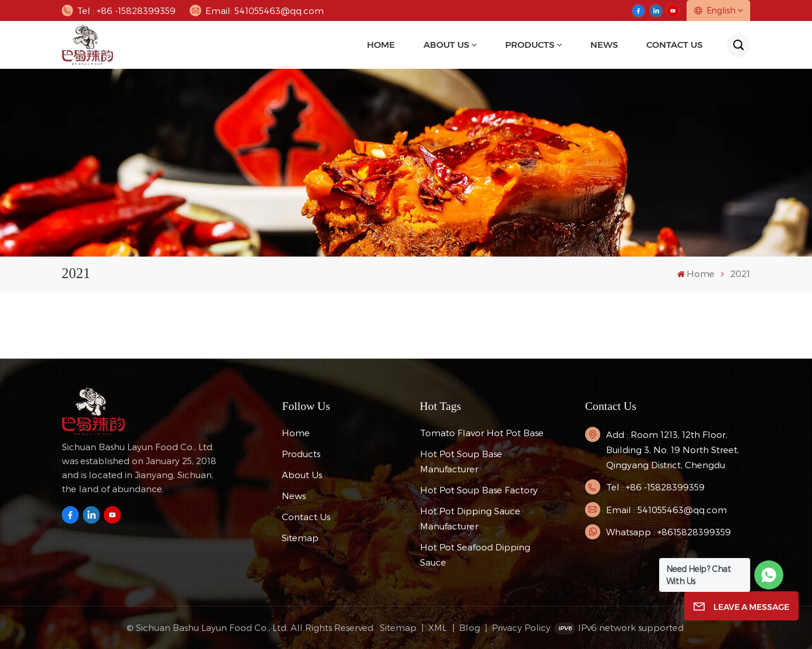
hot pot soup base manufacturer (461, 461)
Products (530, 45)
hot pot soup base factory (479, 490)
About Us (446, 45)
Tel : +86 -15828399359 (119, 10)
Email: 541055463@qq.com (256, 10)
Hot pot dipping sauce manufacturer (470, 518)
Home (381, 45)
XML (437, 627)
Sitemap (300, 538)
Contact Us (674, 45)
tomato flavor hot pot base (482, 433)
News (294, 496)
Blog (470, 627)
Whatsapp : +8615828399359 (668, 532)
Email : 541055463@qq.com (666, 510)
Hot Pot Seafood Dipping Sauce (475, 555)
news (604, 45)
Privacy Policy (521, 627)
